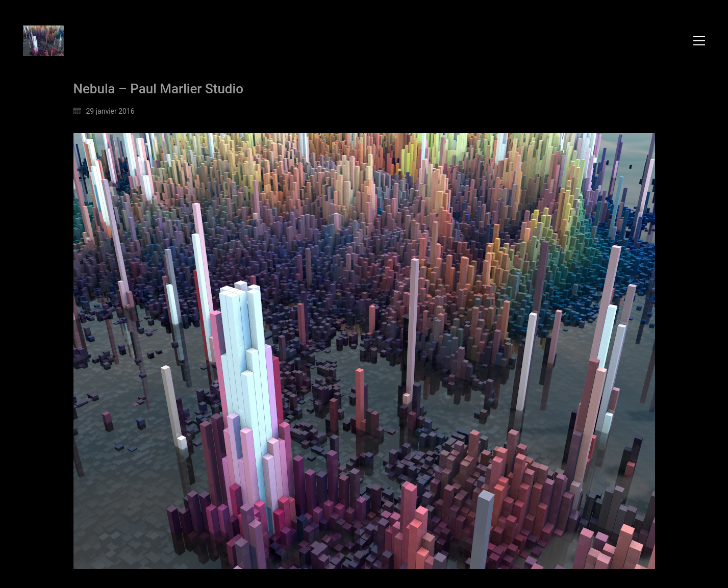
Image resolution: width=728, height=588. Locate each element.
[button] (699, 41)
